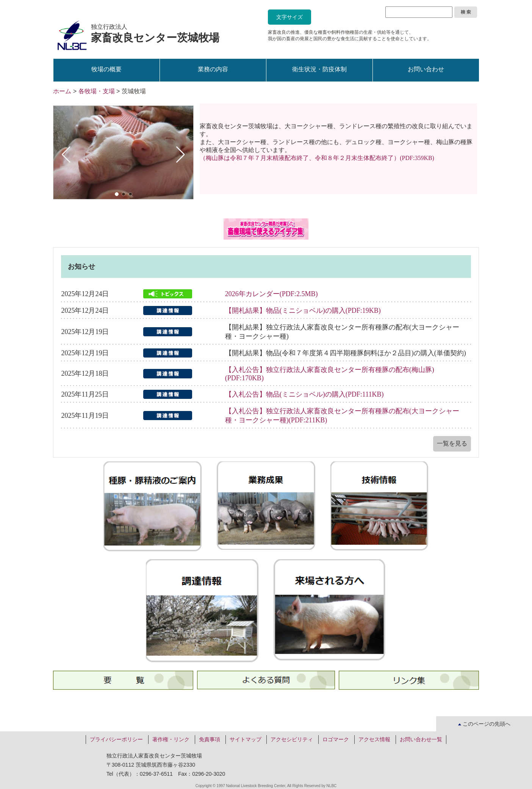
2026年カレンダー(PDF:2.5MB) (271, 294)
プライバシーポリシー (116, 739)
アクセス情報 (374, 739)
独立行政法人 (155, 34)
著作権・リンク (171, 739)
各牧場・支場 (97, 91)
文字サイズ (289, 17)
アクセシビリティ (292, 739)
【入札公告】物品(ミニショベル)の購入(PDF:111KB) (304, 394)
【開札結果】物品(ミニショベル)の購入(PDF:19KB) (303, 311)
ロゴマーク (336, 739)
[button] (117, 194)
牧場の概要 (106, 69)
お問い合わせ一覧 (421, 739)
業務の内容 (213, 69)
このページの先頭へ (484, 724)
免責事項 (210, 739)
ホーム (62, 91)
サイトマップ (246, 739)
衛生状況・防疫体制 (319, 69)
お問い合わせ (426, 69)
